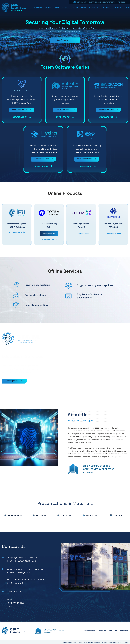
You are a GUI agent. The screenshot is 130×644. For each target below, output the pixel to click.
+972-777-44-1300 (16, 603)
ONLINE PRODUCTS (61, 8)
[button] (127, 8)
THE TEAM (113, 631)
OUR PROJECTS (89, 631)
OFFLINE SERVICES (79, 8)
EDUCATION (94, 8)
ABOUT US (106, 8)
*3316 (10, 606)
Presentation (49, 234)
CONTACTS (117, 8)
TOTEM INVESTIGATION (42, 8)
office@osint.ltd (15, 591)
